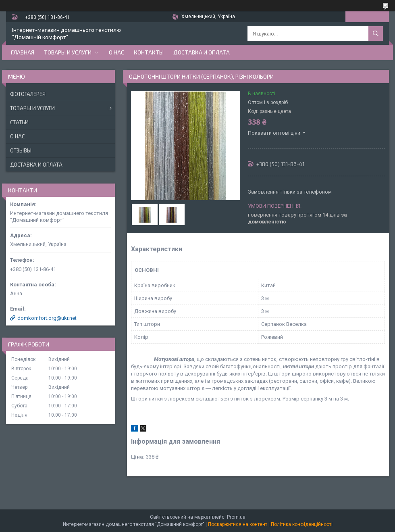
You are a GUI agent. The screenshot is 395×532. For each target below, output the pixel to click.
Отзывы (21, 150)
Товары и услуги (68, 52)
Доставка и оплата (202, 52)
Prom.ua (236, 517)
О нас (116, 52)
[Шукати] (376, 33)
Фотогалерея (28, 94)
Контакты (149, 52)
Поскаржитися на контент (238, 524)
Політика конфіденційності (302, 524)
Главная (23, 52)
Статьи (19, 122)
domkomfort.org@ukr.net (47, 318)
